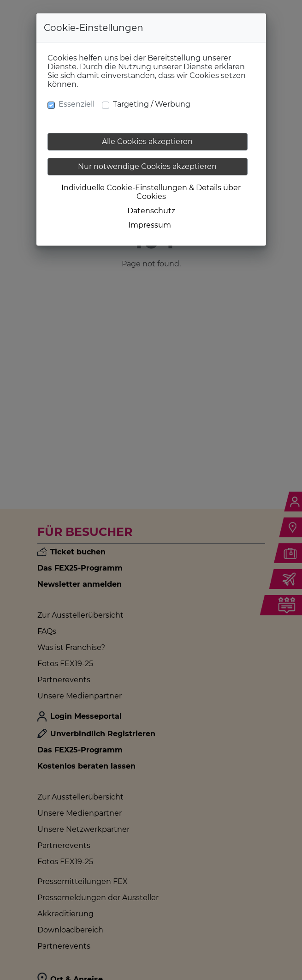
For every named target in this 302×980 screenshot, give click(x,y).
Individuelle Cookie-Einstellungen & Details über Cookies (151, 192)
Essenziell (77, 104)
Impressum (150, 225)
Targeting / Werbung (152, 104)
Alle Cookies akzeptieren (147, 141)
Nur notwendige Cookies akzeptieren (147, 166)
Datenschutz (151, 211)
